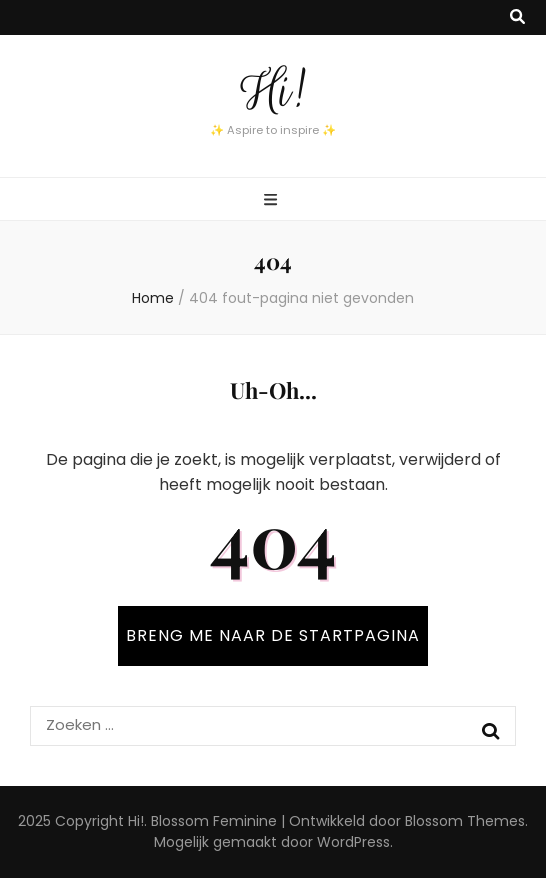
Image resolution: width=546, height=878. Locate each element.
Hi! (273, 91)
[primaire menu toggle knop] (273, 200)
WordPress (353, 842)
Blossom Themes (465, 821)
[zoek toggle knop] (517, 17)
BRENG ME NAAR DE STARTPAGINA (273, 635)
